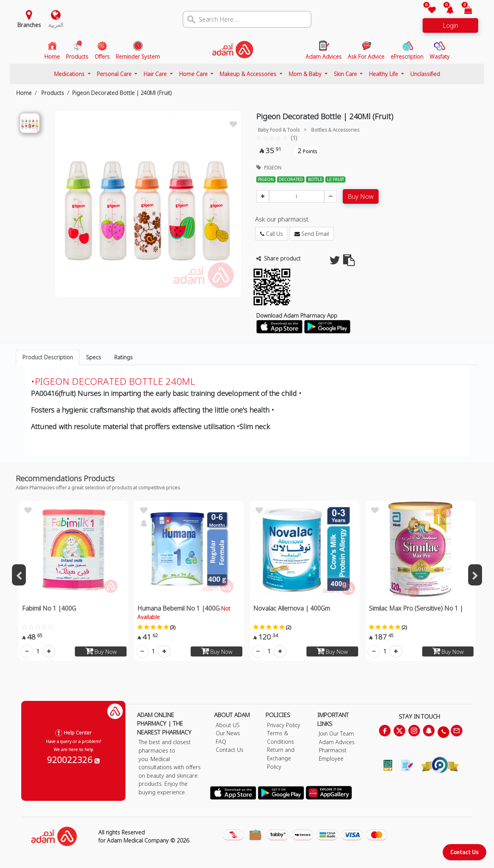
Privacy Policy (284, 725)
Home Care (194, 74)
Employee (331, 759)
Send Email (312, 234)
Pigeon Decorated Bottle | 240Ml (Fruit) (122, 93)
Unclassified (425, 74)
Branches (29, 25)
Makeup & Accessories (249, 74)
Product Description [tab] (48, 357)
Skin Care (346, 74)
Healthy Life (384, 74)
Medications (70, 74)
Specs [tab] (94, 357)
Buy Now (361, 196)
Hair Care (156, 74)
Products (52, 93)
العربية (56, 25)
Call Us (272, 234)
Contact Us (464, 852)
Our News (228, 733)
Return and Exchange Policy (281, 758)
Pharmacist (333, 750)
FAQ (221, 742)
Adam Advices (337, 742)
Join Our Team (336, 733)
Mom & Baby (306, 74)
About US (228, 725)
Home (24, 93)
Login (450, 25)
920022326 (73, 760)
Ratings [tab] (123, 357)
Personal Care (115, 74)
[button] (446, 11)
